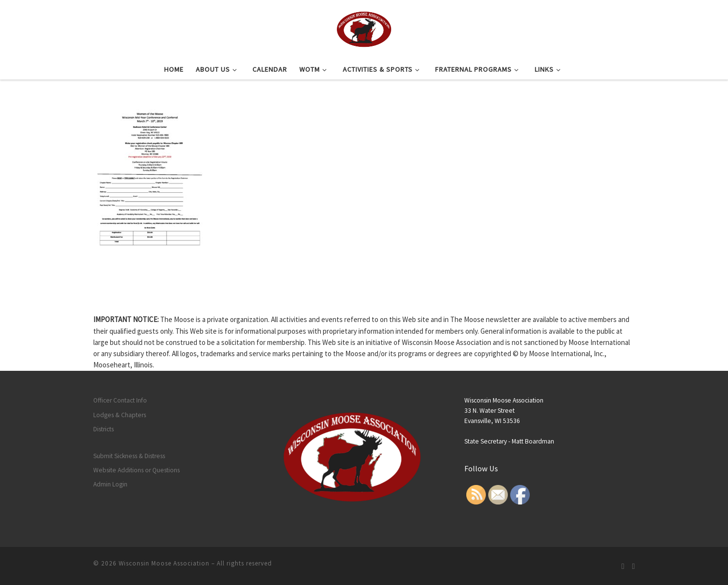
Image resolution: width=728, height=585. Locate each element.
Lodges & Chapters (120, 415)
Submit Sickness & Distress (129, 456)
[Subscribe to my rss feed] (623, 566)
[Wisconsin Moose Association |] (364, 28)
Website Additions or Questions (136, 470)
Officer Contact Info (120, 400)
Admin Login (110, 484)
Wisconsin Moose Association (164, 563)
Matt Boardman (533, 441)
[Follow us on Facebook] (634, 566)
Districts (104, 429)
